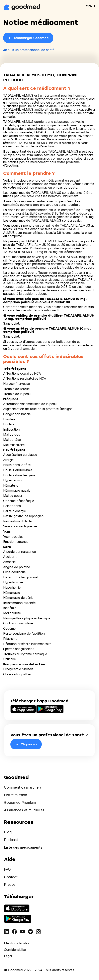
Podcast (11, 840)
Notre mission (16, 795)
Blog (8, 832)
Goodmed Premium (20, 802)
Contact (11, 877)
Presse (10, 884)
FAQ (7, 869)
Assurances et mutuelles (24, 810)
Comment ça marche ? (23, 787)
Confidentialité (15, 950)
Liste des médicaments (23, 847)
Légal (8, 956)
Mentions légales (17, 943)
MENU (90, 6)
